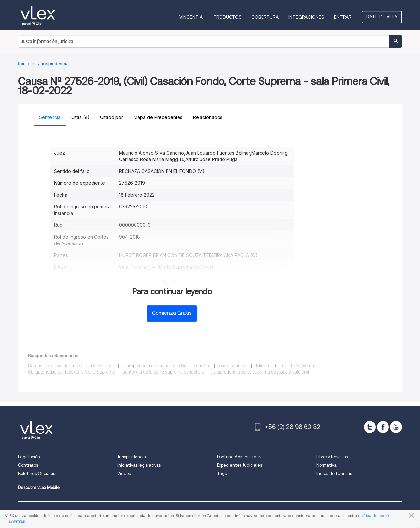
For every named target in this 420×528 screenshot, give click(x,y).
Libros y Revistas (332, 457)
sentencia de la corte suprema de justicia (163, 372)
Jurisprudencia (132, 457)
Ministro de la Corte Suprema (285, 366)
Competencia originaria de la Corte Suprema (167, 366)
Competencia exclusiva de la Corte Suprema (72, 366)
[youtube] (396, 427)
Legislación (29, 457)
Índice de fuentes (334, 473)
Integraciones (306, 17)
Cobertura (265, 17)
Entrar (343, 17)
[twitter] (370, 427)
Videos (124, 473)
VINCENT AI (192, 17)
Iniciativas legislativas (139, 465)
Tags (222, 473)
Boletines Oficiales (37, 473)
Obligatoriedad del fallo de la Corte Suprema (72, 372)
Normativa (326, 465)
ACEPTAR (17, 522)
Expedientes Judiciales (239, 465)
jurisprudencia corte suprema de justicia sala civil (260, 372)
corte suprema (234, 366)
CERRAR (410, 516)
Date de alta (382, 17)
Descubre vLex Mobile (39, 487)
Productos (228, 17)
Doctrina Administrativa (240, 457)
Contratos (28, 465)
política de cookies (375, 515)
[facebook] (383, 427)
